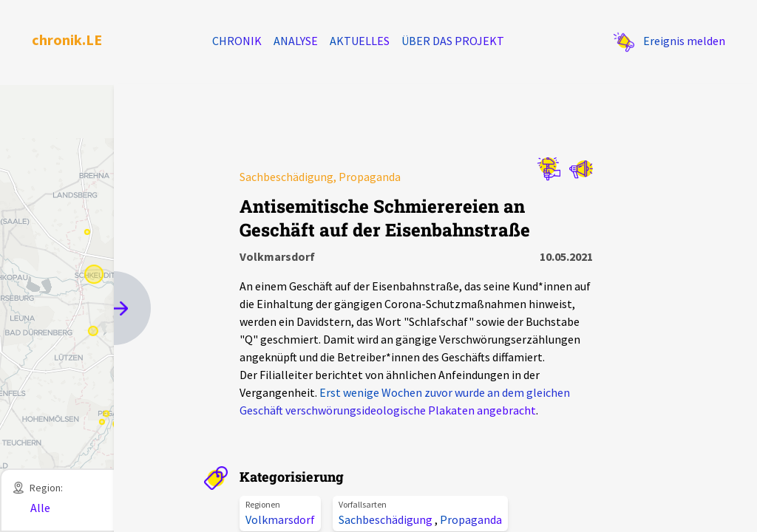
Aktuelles (360, 41)
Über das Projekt (453, 41)
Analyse (296, 41)
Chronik (237, 41)
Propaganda (471, 519)
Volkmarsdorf (280, 519)
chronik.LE (67, 40)
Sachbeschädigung (387, 519)
